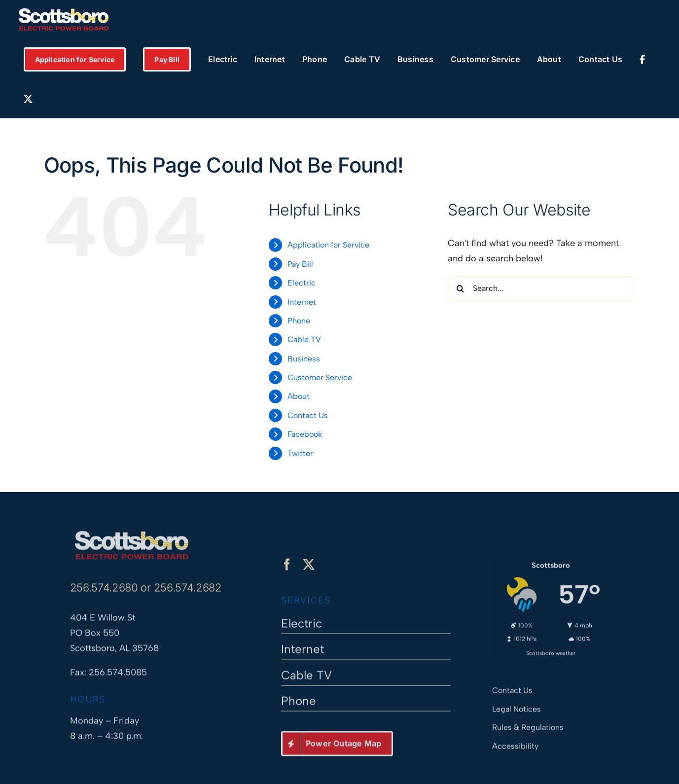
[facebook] (287, 570)
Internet (302, 302)
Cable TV (304, 339)
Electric (302, 283)
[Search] (460, 288)
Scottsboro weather (551, 648)
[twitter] (309, 570)
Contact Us (308, 415)
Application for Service (328, 245)
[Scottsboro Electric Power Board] (132, 530)
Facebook (305, 434)
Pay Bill (300, 264)
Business (304, 359)
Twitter (300, 453)
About (299, 396)
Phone (299, 321)
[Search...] (541, 288)
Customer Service (320, 377)
